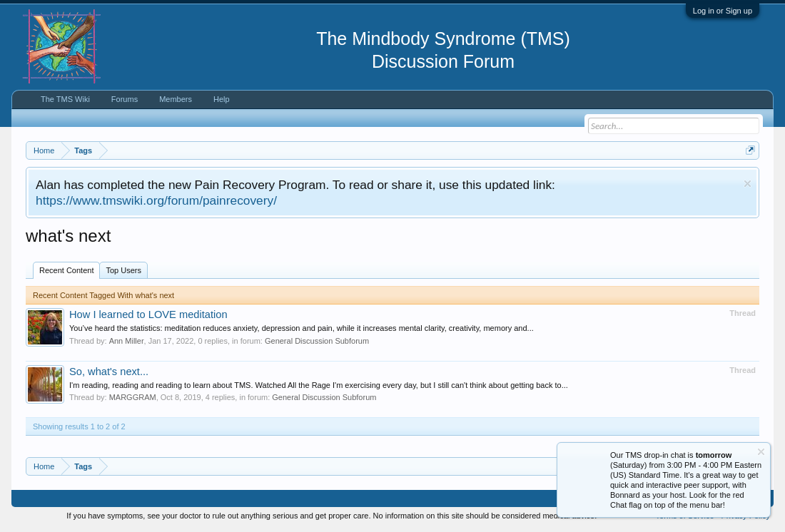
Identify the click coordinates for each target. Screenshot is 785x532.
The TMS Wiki (65, 99)
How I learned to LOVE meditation (148, 314)
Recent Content (66, 270)
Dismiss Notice (748, 184)
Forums (125, 99)
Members (176, 99)
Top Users (123, 270)
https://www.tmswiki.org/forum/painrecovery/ (156, 200)
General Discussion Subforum (317, 341)
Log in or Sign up (723, 11)
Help (222, 99)
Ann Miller (127, 341)
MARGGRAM (133, 397)
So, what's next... (109, 372)
